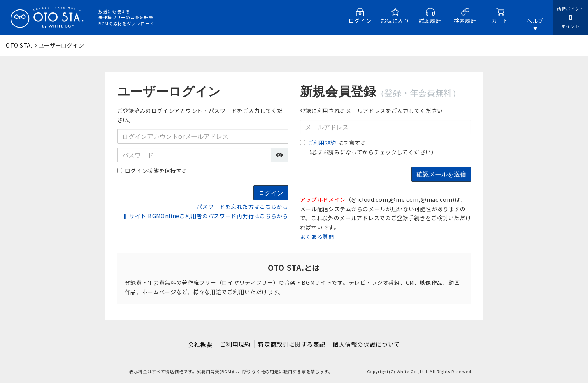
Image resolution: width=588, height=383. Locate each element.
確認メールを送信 (441, 174)
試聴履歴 (430, 21)
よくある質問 (317, 237)
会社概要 (199, 344)
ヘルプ (535, 21)
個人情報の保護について (368, 344)
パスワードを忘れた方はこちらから (242, 207)
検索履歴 (465, 21)
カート (500, 21)
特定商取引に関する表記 (292, 344)
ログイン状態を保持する (153, 171)
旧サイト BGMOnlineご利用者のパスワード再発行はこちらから (206, 216)
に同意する (333, 143)
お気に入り (395, 21)
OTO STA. (19, 45)
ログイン (360, 21)
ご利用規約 (322, 143)
